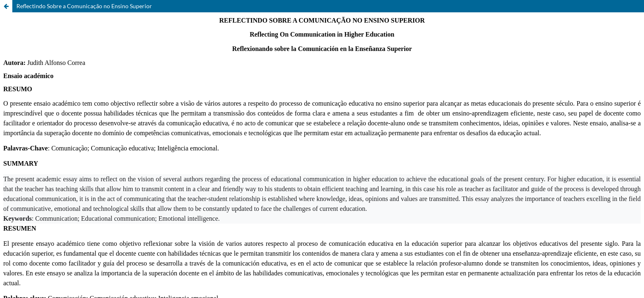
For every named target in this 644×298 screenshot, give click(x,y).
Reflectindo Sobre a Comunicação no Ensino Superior (84, 6)
